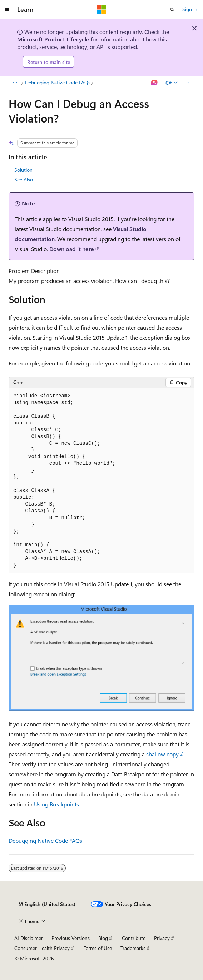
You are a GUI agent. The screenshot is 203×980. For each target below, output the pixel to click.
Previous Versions (71, 938)
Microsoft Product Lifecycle (53, 39)
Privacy (162, 938)
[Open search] (172, 10)
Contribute (134, 938)
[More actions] (188, 83)
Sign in (190, 9)
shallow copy (162, 754)
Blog (103, 938)
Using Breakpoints (56, 804)
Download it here (72, 249)
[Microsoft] (101, 10)
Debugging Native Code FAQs (58, 82)
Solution (23, 170)
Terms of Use (98, 948)
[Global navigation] (7, 10)
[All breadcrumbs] (15, 83)
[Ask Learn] (155, 83)
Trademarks (133, 948)
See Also (24, 180)
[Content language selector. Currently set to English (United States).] (47, 904)
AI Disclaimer (29, 938)
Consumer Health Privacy (42, 948)
